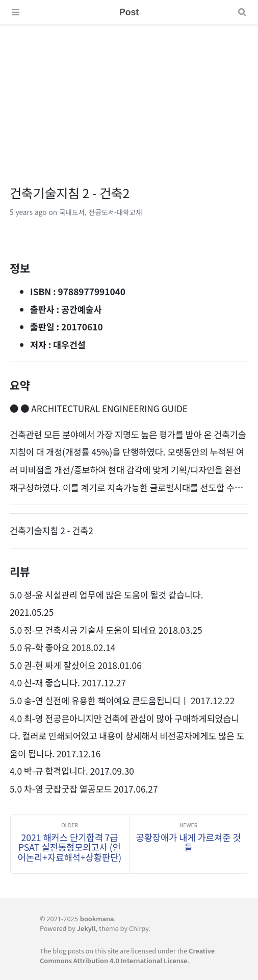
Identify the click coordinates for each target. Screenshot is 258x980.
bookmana (97, 918)
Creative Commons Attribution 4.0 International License (127, 955)
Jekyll (86, 928)
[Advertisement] (129, 96)
